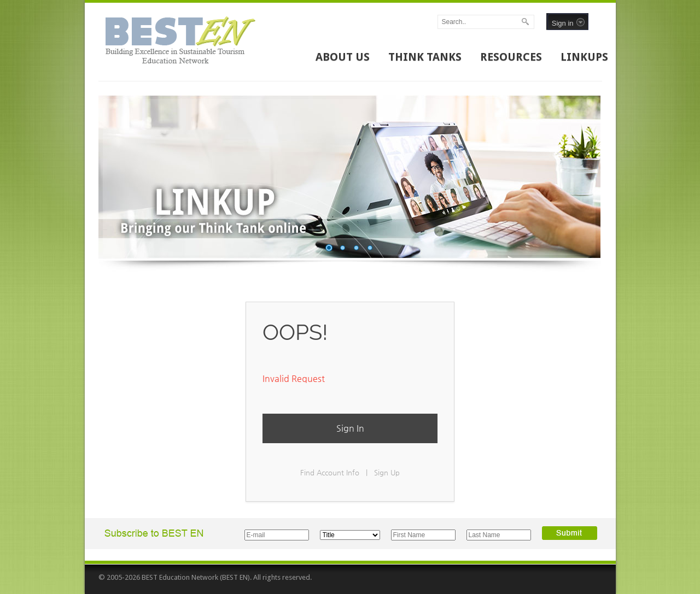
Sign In (350, 428)
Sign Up (387, 472)
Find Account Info (330, 472)
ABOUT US (343, 57)
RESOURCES (511, 57)
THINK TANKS (425, 57)
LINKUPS (584, 57)
